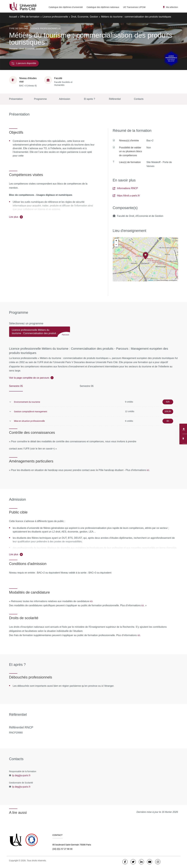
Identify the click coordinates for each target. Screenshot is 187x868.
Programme (40, 99)
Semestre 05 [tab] (16, 386)
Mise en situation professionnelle (29, 421)
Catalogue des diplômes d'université (66, 7)
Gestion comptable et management (31, 411)
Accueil (13, 17)
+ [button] (116, 241)
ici (148, 470)
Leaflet (150, 280)
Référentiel (115, 99)
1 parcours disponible (24, 63)
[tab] (40, 333)
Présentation (16, 99)
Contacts (139, 99)
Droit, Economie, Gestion (85, 17)
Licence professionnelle (55, 17)
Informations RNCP (125, 188)
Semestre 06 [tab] (87, 386)
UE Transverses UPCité (134, 7)
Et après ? (90, 99)
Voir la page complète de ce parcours (29, 378)
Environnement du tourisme (27, 402)
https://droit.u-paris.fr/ (126, 196)
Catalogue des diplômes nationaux (103, 7)
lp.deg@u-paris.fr (21, 775)
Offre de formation (30, 17)
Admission (65, 99)
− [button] (116, 245)
